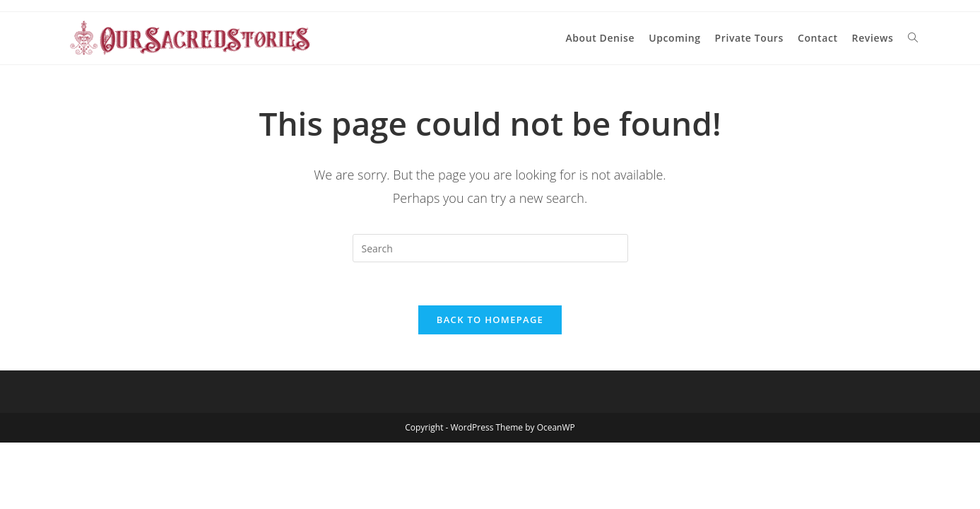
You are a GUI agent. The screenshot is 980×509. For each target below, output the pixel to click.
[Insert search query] (490, 248)
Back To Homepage (490, 320)
